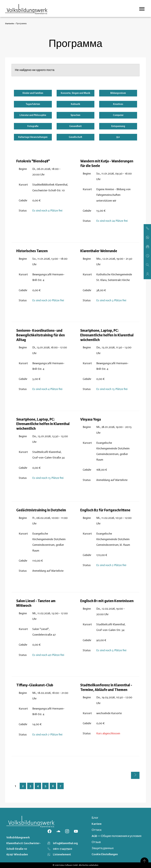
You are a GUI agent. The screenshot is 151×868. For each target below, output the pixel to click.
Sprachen (75, 115)
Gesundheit (75, 126)
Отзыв (96, 842)
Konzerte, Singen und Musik (75, 93)
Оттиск (97, 830)
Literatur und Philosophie (33, 115)
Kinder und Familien (33, 93)
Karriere (97, 824)
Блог (95, 818)
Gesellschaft (75, 137)
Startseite (10, 24)
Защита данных (103, 848)
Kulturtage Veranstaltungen (33, 137)
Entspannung (118, 126)
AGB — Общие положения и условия (117, 836)
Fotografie (33, 126)
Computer (118, 115)
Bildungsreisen (118, 93)
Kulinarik (75, 104)
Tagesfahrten (33, 104)
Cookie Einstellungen (105, 854)
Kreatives (118, 104)
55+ (118, 137)
